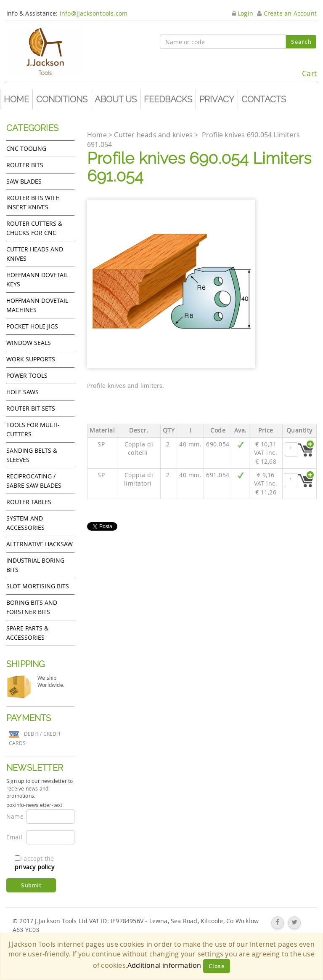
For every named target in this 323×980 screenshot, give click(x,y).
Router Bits (25, 165)
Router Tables (29, 502)
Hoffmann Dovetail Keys (37, 279)
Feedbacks (168, 99)
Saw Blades (24, 181)
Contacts (264, 99)
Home (16, 99)
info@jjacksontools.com (94, 13)
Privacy (217, 99)
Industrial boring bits (35, 565)
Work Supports (31, 359)
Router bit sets (31, 408)
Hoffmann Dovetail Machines (37, 305)
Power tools (27, 375)
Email (13, 837)
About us (116, 99)
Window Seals (29, 343)
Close (217, 966)
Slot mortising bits (38, 586)
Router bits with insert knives (33, 202)
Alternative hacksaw (40, 544)
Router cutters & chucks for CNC (34, 228)
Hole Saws (23, 392)
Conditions (62, 99)
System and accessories (25, 523)
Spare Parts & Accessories (27, 633)
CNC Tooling (26, 148)
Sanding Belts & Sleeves (32, 455)
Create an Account (287, 13)
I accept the (34, 863)
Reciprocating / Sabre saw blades (34, 481)
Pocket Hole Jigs (32, 326)
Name (13, 816)
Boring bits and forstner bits (32, 607)
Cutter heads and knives (35, 254)
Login (243, 13)
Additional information (164, 965)
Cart (298, 70)
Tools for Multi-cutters (33, 429)
